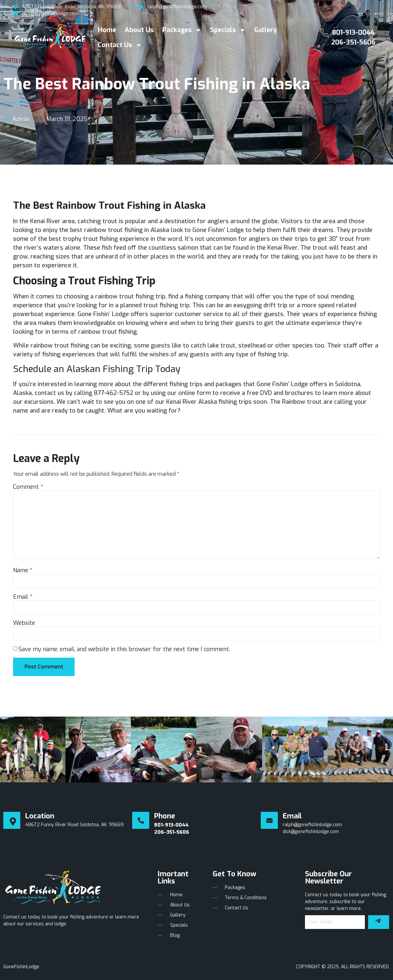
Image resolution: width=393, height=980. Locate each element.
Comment (28, 487)
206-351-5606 (353, 42)
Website (24, 623)
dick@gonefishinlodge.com (311, 832)
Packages (182, 30)
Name (23, 570)
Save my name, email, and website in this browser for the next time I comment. (124, 649)
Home (107, 30)
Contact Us (120, 45)
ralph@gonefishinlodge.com (312, 825)
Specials (228, 30)
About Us (139, 30)
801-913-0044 (353, 33)
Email (23, 597)
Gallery (266, 30)
